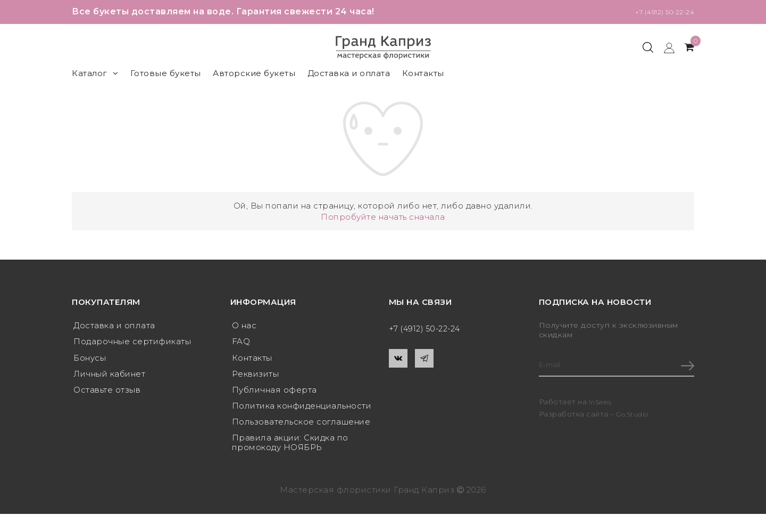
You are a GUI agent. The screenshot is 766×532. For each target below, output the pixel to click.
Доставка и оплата (349, 73)
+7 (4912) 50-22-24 (654, 11)
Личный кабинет (109, 377)
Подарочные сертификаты (132, 343)
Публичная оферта (274, 394)
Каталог (95, 73)
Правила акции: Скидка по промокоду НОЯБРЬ (290, 450)
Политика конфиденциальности (302, 411)
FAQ (241, 343)
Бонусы (90, 360)
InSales (602, 403)
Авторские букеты (254, 73)
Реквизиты (256, 377)
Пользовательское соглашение (301, 428)
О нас (244, 326)
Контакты (423, 73)
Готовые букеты (166, 73)
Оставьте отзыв (107, 394)
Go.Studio (635, 415)
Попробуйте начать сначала (383, 217)
